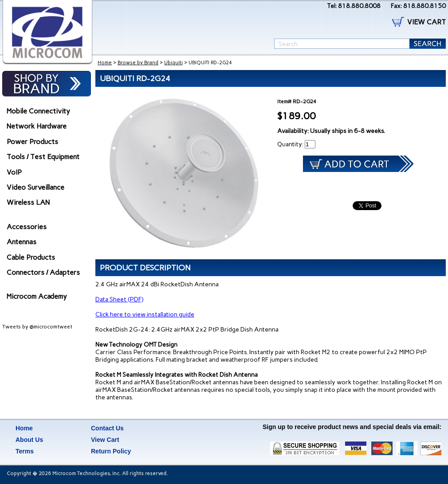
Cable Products (31, 257)
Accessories (27, 227)
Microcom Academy (37, 296)
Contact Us (107, 428)
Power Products (32, 142)
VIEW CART (426, 22)
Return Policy (111, 451)
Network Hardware (37, 126)
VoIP (14, 172)
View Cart (105, 440)
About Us (29, 440)
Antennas (22, 242)
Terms (25, 451)
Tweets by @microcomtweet (37, 327)
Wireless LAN (28, 202)
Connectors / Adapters (43, 272)
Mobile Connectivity (38, 111)
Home (105, 63)
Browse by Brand (138, 63)
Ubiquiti (173, 63)
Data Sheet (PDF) (119, 299)
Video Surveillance (35, 187)
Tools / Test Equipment (43, 157)
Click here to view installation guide (145, 314)
